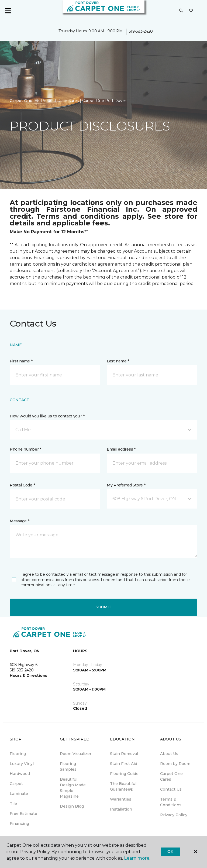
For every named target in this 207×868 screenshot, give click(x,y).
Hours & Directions (28, 675)
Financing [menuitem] (19, 824)
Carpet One (21, 101)
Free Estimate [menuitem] (23, 814)
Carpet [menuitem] (16, 784)
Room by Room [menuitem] (175, 764)
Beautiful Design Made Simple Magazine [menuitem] (73, 788)
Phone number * (25, 449)
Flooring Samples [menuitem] (68, 766)
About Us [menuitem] (169, 754)
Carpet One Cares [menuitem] (171, 776)
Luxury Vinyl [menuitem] (22, 764)
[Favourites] (191, 11)
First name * (21, 361)
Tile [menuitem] (13, 804)
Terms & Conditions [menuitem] (171, 802)
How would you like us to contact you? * (47, 416)
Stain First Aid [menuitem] (124, 764)
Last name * (118, 361)
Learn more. (137, 858)
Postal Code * (22, 485)
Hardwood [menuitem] (20, 774)
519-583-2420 (141, 31)
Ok (170, 852)
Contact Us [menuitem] (171, 789)
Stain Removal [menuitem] (124, 754)
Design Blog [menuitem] (72, 806)
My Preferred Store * (126, 485)
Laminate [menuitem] (19, 794)
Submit (103, 607)
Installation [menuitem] (121, 809)
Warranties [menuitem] (121, 799)
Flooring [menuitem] (18, 754)
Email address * (121, 449)
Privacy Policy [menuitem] (174, 815)
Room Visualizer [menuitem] (76, 754)
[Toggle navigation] (8, 11)
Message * (19, 521)
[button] (181, 11)
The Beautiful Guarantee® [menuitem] (123, 786)
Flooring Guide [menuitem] (124, 774)
